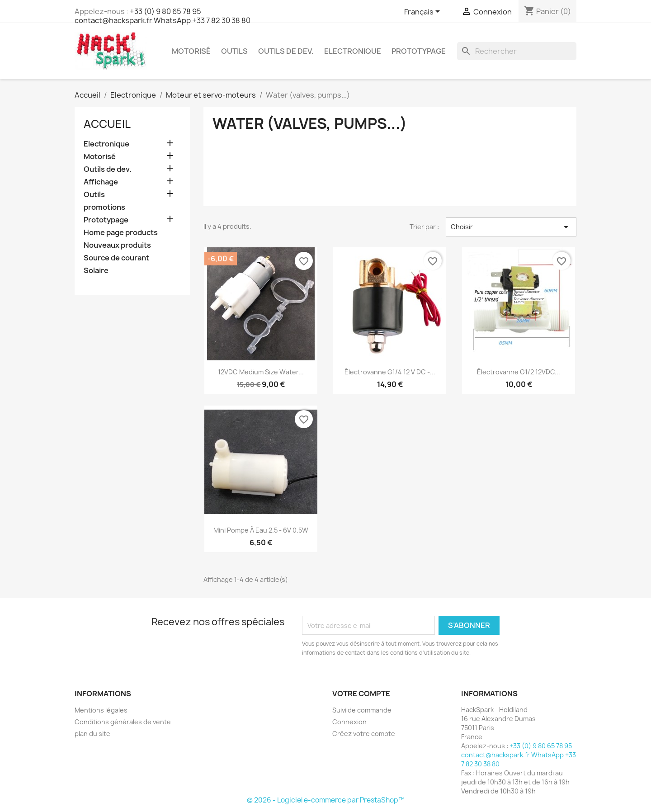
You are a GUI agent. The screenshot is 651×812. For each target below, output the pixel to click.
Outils (234, 51)
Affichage (101, 182)
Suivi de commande (362, 710)
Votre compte (361, 694)
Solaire (96, 271)
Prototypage (419, 51)
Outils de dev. (286, 51)
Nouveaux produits (117, 245)
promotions (104, 207)
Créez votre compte (364, 734)
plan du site (92, 734)
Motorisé (191, 51)
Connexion (349, 722)
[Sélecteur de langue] (424, 12)
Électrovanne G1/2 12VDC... (519, 372)
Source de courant (116, 258)
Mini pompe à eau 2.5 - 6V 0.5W (261, 530)
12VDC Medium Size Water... (261, 372)
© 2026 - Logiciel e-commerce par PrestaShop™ (326, 800)
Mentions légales (101, 710)
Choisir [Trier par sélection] (511, 227)
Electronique (353, 51)
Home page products (121, 233)
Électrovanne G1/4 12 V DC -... (390, 372)
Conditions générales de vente (123, 722)
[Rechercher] (517, 51)
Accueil (107, 124)
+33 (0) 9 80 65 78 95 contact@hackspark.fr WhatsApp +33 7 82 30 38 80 (163, 16)
